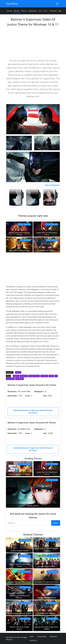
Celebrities (32, 11)
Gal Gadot (44, 376)
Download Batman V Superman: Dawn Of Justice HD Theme (33, 412)
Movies (17, 11)
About (32, 636)
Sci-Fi (46, 11)
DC (56, 376)
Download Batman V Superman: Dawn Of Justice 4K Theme (33, 449)
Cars (40, 11)
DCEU (51, 376)
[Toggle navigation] (57, 4)
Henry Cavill (10, 379)
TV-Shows (53, 11)
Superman (24, 376)
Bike (60, 11)
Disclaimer (53, 636)
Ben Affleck (19, 379)
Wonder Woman (34, 376)
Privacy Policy (42, 636)
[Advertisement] (33, 42)
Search (56, 523)
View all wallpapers (52, 185)
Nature (24, 11)
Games (9, 11)
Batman (16, 376)
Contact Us (33, 640)
